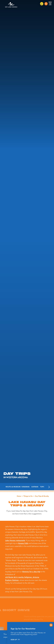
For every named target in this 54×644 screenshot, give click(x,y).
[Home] (11, 4)
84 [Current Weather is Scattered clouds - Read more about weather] (42, 4)
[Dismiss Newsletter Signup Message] (51, 625)
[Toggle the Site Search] (46, 4)
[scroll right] (49, 487)
